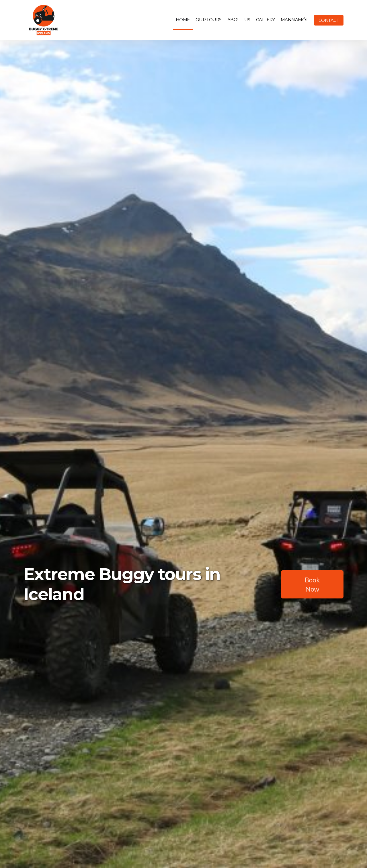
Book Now (312, 584)
